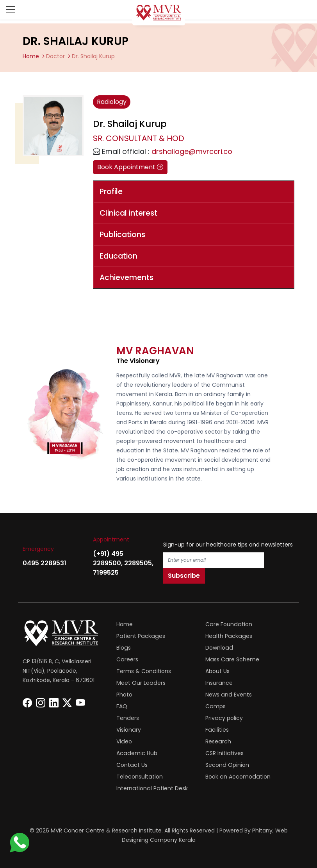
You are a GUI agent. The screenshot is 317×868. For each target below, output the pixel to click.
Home (31, 56)
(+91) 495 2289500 (108, 558)
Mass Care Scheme (232, 659)
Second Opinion (227, 765)
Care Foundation (228, 624)
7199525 (106, 572)
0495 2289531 (45, 563)
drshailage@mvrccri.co (192, 151)
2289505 (138, 563)
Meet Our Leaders (141, 683)
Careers (127, 659)
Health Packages (228, 636)
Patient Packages (140, 636)
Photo (124, 695)
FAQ (122, 706)
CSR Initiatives (224, 753)
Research (218, 741)
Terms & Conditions (143, 671)
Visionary (128, 730)
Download (219, 648)
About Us (217, 671)
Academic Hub (136, 753)
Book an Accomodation (237, 777)
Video (124, 741)
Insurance (219, 683)
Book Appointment (130, 167)
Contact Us (132, 765)
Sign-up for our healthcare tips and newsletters (228, 545)
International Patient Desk (151, 788)
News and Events (228, 695)
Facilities (217, 730)
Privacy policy (224, 718)
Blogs (123, 648)
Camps (215, 706)
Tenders (127, 718)
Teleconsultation (139, 777)
